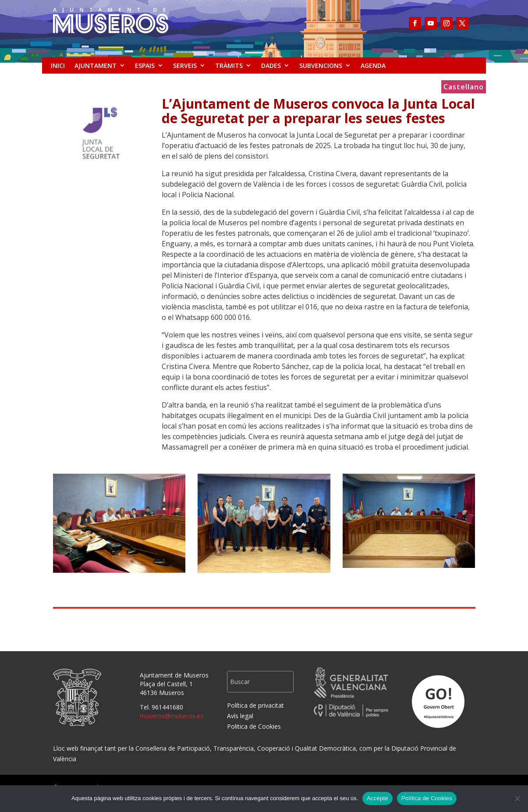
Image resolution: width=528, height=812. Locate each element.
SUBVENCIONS (321, 66)
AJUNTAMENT (96, 66)
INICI (58, 66)
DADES (271, 66)
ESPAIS (145, 66)
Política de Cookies (427, 798)
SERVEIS (185, 66)
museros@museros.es (172, 716)
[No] (517, 798)
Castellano (464, 88)
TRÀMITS (229, 66)
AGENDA (373, 66)
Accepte (377, 798)
